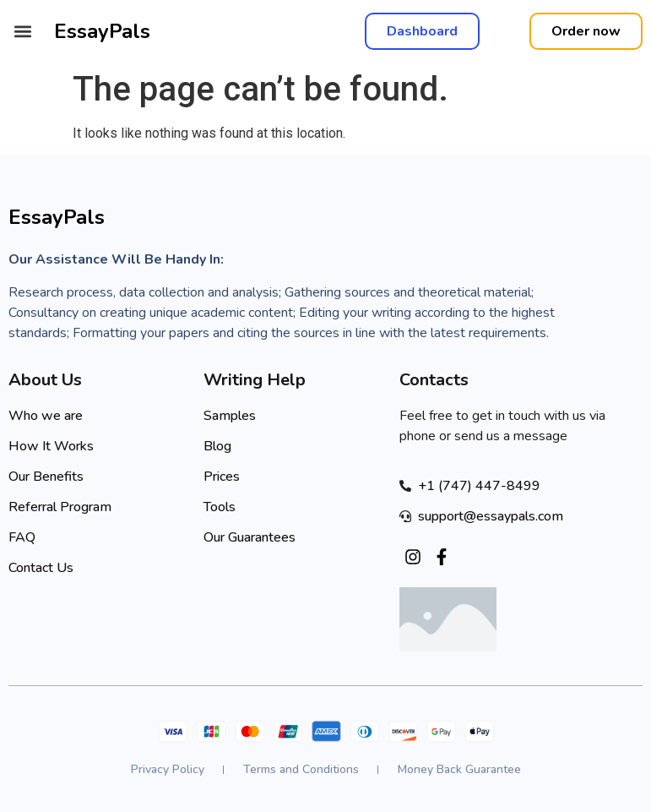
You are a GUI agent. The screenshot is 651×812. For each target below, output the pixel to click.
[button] (22, 32)
